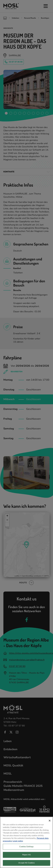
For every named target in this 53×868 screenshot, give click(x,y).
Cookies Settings (26, 849)
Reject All (26, 858)
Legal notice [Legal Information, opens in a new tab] (18, 844)
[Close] (50, 823)
